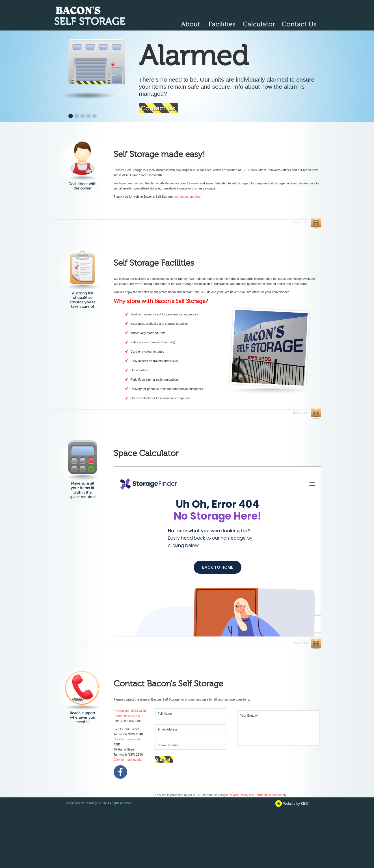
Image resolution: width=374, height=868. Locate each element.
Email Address (168, 729)
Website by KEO (291, 804)
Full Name (165, 714)
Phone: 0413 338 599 (128, 716)
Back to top (180, 222)
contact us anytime (187, 197)
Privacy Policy (238, 795)
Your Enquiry (249, 716)
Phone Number (168, 745)
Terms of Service (267, 795)
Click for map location (128, 739)
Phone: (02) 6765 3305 (130, 711)
